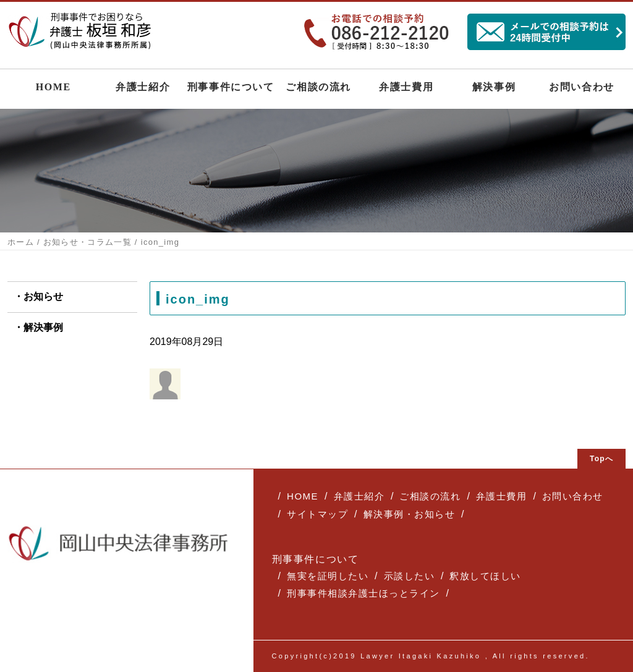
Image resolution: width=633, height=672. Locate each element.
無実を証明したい (328, 576)
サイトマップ (317, 514)
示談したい (410, 576)
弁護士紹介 (143, 87)
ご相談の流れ (318, 87)
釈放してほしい (485, 576)
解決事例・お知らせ (410, 514)
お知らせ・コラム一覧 (87, 242)
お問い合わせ (582, 87)
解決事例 (494, 87)
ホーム (21, 242)
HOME (53, 87)
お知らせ (43, 296)
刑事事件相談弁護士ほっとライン (363, 593)
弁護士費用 (406, 87)
